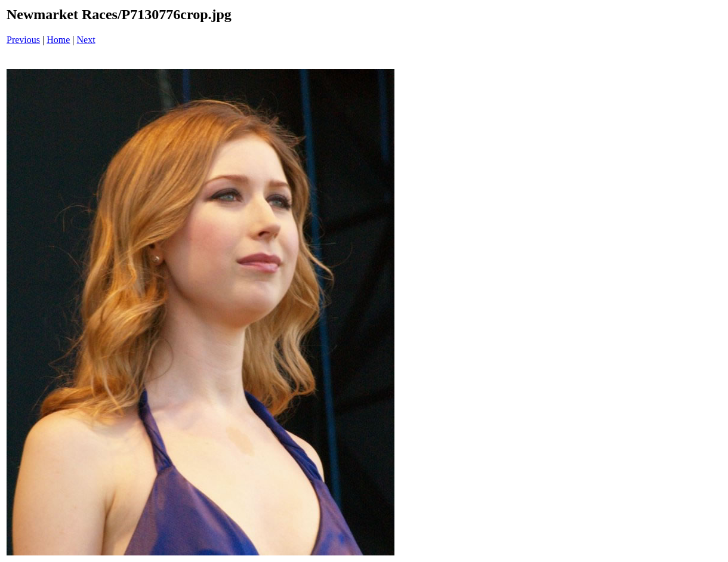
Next (86, 40)
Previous (23, 40)
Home (58, 40)
